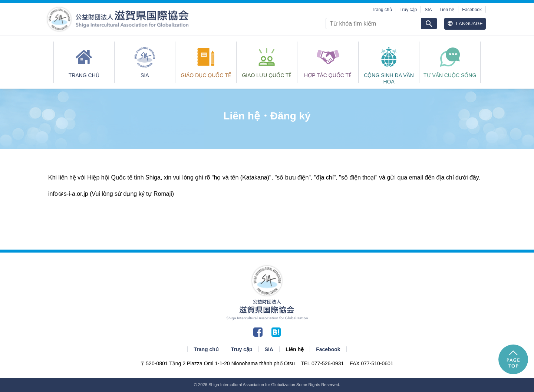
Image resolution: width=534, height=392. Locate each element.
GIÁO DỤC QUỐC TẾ (206, 75)
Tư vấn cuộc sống (450, 75)
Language (465, 23)
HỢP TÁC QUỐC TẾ (328, 75)
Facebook (472, 10)
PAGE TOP (513, 359)
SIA (428, 10)
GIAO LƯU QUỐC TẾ (267, 75)
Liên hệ (447, 10)
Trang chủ (382, 10)
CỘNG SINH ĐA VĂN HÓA (389, 78)
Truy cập (408, 10)
